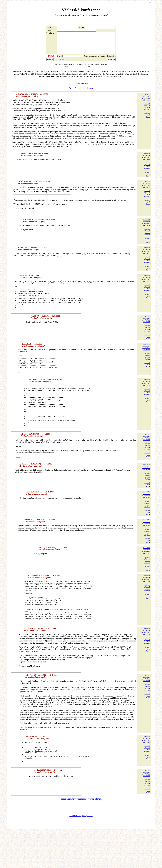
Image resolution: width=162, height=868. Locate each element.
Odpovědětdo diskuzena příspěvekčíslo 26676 (146, 188)
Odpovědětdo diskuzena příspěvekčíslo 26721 (146, 574)
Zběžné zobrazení (81, 88)
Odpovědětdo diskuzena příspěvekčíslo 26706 (146, 461)
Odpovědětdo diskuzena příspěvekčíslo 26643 (146, 161)
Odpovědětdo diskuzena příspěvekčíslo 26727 (146, 710)
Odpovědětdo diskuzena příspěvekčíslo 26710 (146, 491)
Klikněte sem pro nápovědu (81, 852)
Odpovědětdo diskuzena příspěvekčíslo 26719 (146, 772)
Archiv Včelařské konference (81, 92)
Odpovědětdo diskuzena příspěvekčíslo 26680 (146, 227)
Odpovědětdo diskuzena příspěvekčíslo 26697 (146, 255)
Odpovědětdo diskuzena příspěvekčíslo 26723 (146, 602)
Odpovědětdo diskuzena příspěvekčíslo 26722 (146, 810)
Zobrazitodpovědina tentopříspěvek (147, 111)
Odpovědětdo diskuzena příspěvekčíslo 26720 (146, 397)
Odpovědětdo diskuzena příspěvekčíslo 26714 (146, 547)
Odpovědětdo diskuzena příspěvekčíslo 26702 (146, 283)
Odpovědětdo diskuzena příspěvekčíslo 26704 (146, 329)
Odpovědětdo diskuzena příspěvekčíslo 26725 (146, 664)
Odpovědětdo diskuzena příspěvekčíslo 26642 (146, 101)
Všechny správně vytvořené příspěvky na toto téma (81, 836)
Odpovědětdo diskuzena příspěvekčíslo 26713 (146, 519)
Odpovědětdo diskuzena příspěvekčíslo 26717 (146, 357)
